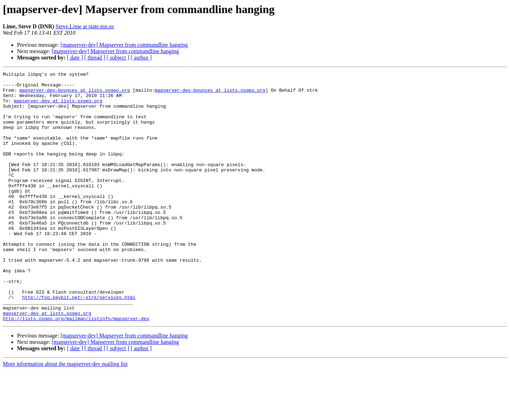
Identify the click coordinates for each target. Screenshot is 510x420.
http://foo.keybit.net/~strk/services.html (79, 343)
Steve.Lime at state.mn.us (85, 26)
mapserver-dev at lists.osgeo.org (58, 107)
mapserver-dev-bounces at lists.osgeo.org (75, 94)
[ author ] (141, 58)
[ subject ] (118, 58)
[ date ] (75, 58)
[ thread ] (95, 58)
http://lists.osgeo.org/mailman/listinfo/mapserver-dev (76, 368)
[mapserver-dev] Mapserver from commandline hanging (124, 45)
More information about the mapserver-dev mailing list (65, 414)
